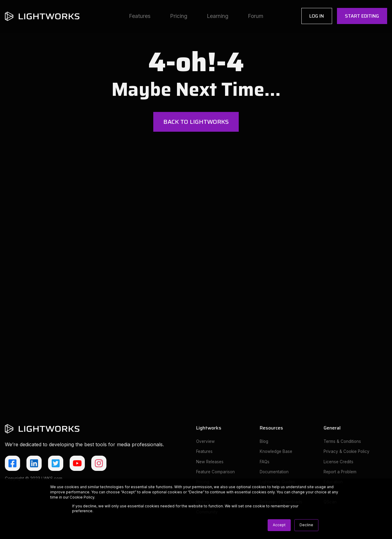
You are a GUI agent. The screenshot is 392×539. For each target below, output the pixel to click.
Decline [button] (306, 525)
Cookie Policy (82, 497)
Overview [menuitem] (206, 443)
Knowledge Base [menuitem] (276, 453)
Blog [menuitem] (264, 443)
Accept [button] (279, 525)
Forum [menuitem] (256, 16)
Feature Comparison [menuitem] (216, 474)
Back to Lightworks (196, 122)
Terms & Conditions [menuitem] (343, 443)
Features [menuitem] (140, 16)
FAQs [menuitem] (265, 463)
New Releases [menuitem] (210, 463)
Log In (317, 16)
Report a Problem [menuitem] (341, 474)
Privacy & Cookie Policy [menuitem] (347, 453)
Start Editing (362, 16)
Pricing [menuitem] (179, 16)
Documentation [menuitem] (275, 474)
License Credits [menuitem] (338, 463)
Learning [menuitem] (218, 16)
